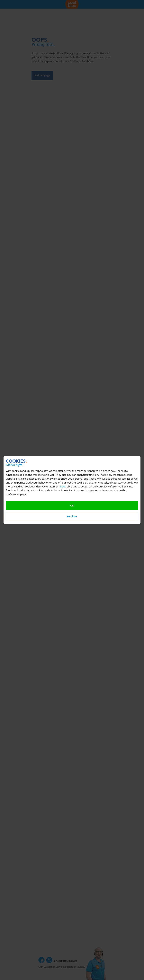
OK (72, 505)
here (63, 486)
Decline (72, 516)
